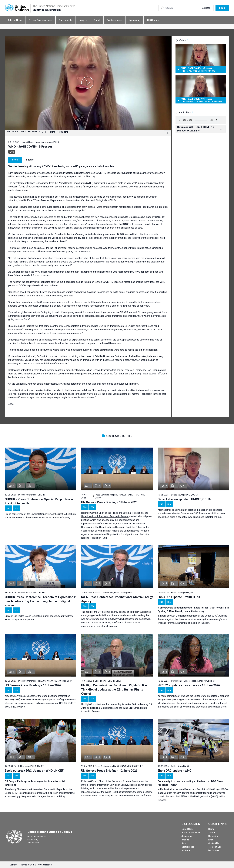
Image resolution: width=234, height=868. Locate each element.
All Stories (153, 20)
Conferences (114, 20)
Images (83, 20)
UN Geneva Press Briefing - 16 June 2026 (33, 685)
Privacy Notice (45, 865)
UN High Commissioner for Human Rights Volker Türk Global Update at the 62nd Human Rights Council (114, 689)
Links (211, 840)
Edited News (15, 20)
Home (211, 829)
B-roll (97, 20)
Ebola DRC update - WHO (175, 771)
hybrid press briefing (53, 700)
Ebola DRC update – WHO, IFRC (179, 597)
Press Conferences (41, 20)
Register (205, 8)
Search (212, 833)
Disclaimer (214, 850)
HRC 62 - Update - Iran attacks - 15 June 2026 (189, 685)
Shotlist (30, 160)
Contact (13, 865)
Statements (66, 20)
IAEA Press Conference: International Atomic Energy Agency (117, 599)
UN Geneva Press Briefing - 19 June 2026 (109, 502)
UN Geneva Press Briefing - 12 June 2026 (109, 771)
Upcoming (134, 20)
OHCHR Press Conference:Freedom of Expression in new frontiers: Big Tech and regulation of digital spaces (41, 601)
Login (222, 8)
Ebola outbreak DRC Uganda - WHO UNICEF (34, 771)
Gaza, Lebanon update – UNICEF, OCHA (184, 499)
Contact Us (214, 843)
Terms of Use (215, 847)
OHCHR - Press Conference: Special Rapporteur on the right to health (40, 501)
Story (15, 160)
